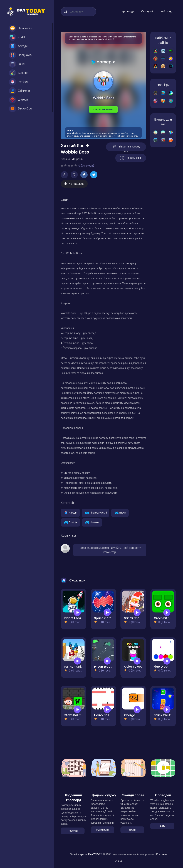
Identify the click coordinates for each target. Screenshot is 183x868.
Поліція (70, 522)
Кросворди (128, 11)
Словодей (147, 11)
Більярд (19, 73)
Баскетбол (20, 109)
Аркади (18, 46)
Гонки (17, 64)
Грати (132, 830)
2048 (17, 37)
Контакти (161, 854)
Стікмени (19, 91)
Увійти (166, 11)
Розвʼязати (102, 830)
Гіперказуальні (96, 512)
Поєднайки (21, 55)
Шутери (18, 100)
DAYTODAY (95, 854)
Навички (92, 522)
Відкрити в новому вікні (126, 148)
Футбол (18, 82)
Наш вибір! (21, 28)
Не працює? (74, 184)
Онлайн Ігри (77, 854)
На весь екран (131, 158)
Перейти (73, 831)
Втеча (120, 512)
